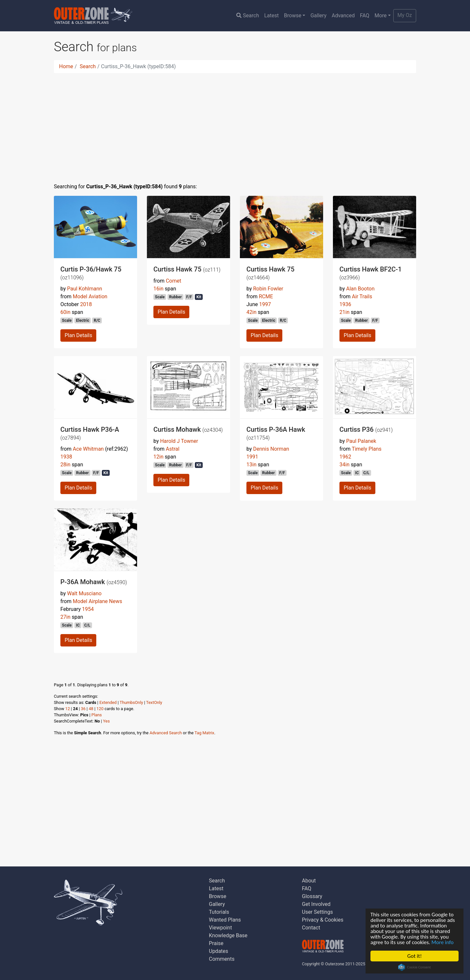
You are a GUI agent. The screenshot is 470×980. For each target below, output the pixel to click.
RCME (266, 296)
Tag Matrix (204, 733)
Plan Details (78, 335)
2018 (86, 304)
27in (65, 617)
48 (91, 709)
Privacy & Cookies (323, 920)
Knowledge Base (228, 935)
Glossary (312, 896)
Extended (108, 702)
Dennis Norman (271, 449)
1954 (88, 609)
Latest (271, 16)
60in (65, 312)
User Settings (317, 912)
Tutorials (219, 912)
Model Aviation (90, 296)
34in (345, 465)
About (309, 881)
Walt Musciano (84, 593)
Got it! (415, 956)
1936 (345, 304)
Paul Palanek (361, 441)
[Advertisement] (235, 124)
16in (158, 289)
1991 (252, 457)
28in (65, 465)
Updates (219, 951)
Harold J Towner (179, 441)
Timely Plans (367, 449)
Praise (216, 943)
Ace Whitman (88, 449)
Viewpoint (220, 928)
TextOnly (154, 702)
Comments (222, 959)
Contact (311, 928)
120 (100, 709)
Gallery (318, 16)
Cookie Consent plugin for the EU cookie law (415, 967)
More (381, 16)
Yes (107, 721)
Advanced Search (166, 733)
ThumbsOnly (132, 702)
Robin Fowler (268, 289)
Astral (173, 449)
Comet (173, 281)
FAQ (365, 16)
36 (83, 709)
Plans (97, 715)
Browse (293, 16)
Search (248, 16)
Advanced (343, 16)
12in (158, 457)
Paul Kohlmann (84, 289)
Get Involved (316, 904)
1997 (265, 304)
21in (345, 312)
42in (251, 312)
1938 (66, 457)
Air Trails (362, 296)
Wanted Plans (225, 920)
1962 (345, 457)
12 (68, 709)
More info (443, 942)
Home (66, 66)
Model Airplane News (97, 601)
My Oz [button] (405, 15)
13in (251, 465)
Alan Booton (360, 289)
